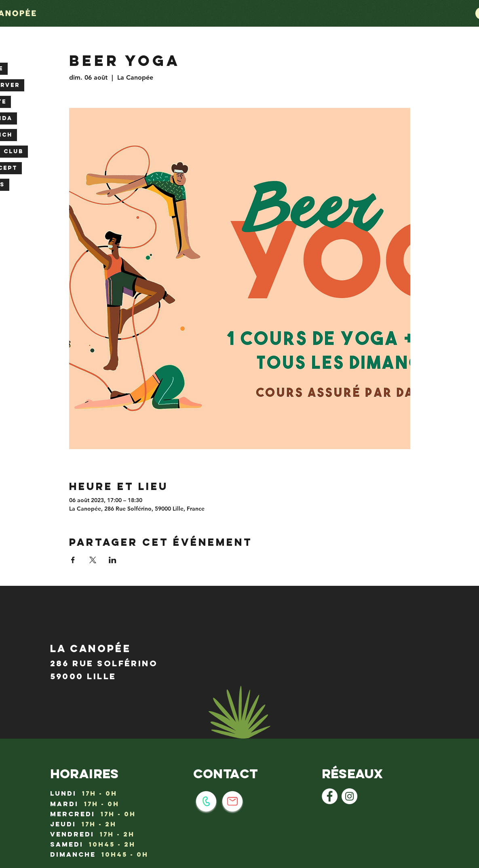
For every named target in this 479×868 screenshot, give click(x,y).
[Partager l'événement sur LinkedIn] (113, 560)
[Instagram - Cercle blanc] (349, 796)
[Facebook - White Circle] (330, 796)
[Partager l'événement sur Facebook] (73, 560)
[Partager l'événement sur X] (93, 560)
